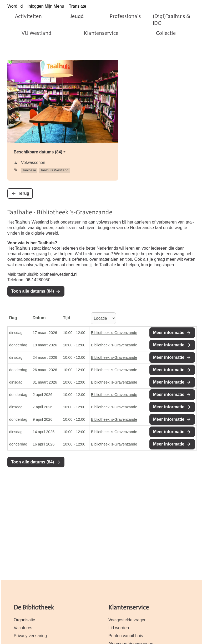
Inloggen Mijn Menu (46, 6)
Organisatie (24, 620)
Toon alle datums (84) (32, 291)
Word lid (15, 6)
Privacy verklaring (30, 636)
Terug (24, 193)
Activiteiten (28, 16)
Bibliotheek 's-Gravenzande (114, 333)
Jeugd (77, 16)
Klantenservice (101, 33)
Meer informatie (169, 333)
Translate (78, 6)
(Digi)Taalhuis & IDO (172, 20)
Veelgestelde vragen (127, 620)
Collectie (166, 33)
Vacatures (23, 628)
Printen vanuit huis (126, 636)
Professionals (125, 16)
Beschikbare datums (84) (40, 152)
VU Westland (36, 33)
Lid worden (119, 628)
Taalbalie (29, 170)
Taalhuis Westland (54, 170)
